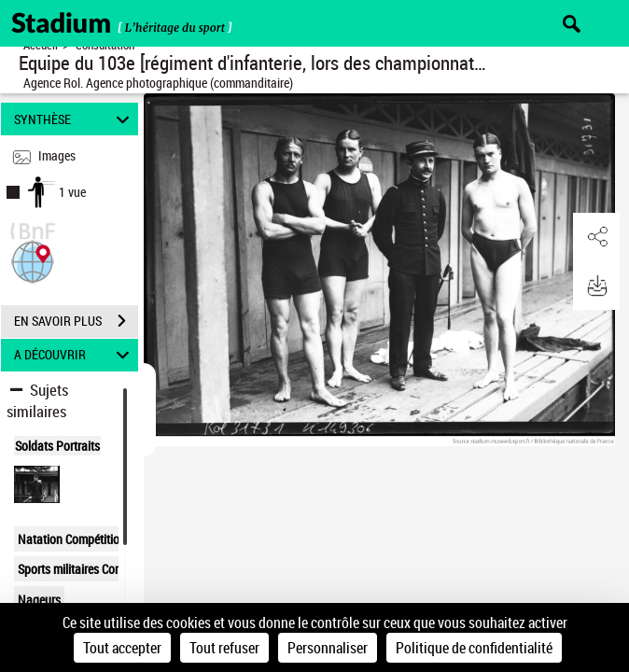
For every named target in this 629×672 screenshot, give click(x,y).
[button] (33, 260)
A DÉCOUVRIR (74, 355)
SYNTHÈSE (74, 119)
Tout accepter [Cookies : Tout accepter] (122, 648)
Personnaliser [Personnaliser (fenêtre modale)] (328, 648)
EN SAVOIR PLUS (76, 321)
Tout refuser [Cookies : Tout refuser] (224, 648)
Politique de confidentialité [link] (474, 648)
